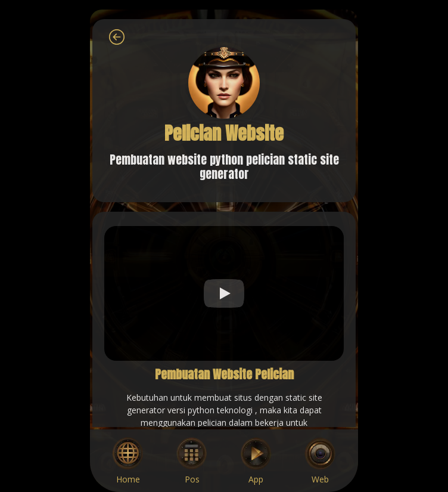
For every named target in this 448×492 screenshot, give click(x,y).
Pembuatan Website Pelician (224, 374)
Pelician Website (224, 133)
